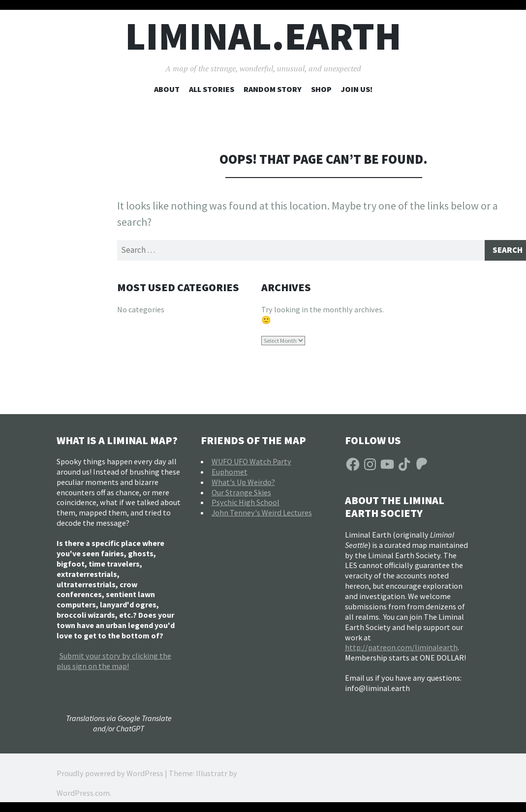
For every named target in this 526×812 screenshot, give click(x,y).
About (167, 89)
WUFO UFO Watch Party (251, 463)
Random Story (273, 89)
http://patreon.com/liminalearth (401, 649)
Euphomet (230, 473)
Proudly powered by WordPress (110, 775)
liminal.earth (263, 36)
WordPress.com (83, 794)
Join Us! (357, 89)
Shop (321, 89)
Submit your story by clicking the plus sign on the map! (114, 662)
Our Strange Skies (241, 494)
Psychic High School (246, 504)
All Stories (212, 89)
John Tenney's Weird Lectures (262, 514)
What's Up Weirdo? (243, 483)
